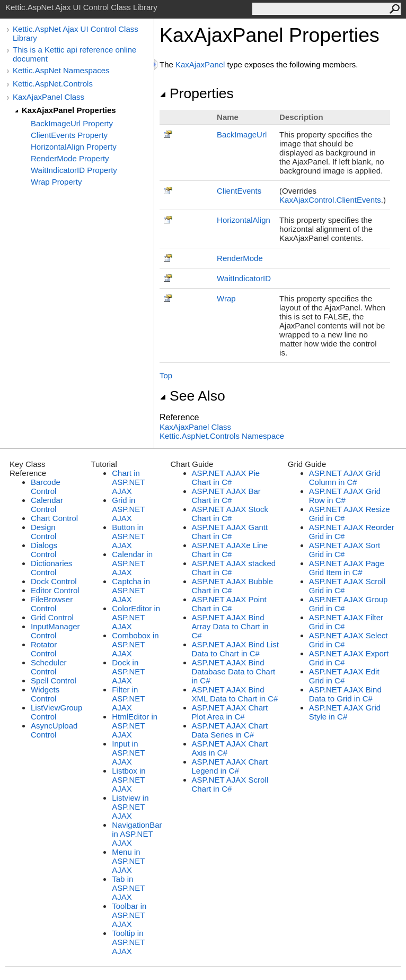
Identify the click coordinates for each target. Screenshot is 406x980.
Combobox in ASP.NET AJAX (135, 644)
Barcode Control (46, 487)
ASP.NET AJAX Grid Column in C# (345, 478)
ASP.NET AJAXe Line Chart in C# (230, 550)
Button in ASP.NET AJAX (128, 536)
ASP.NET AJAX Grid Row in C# (345, 496)
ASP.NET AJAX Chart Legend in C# (230, 766)
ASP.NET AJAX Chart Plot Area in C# (230, 712)
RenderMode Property (70, 158)
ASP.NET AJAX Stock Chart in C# (230, 514)
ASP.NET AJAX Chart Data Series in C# (230, 730)
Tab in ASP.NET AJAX (128, 888)
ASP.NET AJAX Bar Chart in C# (226, 496)
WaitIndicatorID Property (74, 170)
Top (166, 375)
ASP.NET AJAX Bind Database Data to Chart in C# (234, 671)
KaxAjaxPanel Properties (69, 110)
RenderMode (240, 258)
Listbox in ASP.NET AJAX (129, 780)
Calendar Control (47, 505)
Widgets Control (45, 694)
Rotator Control (44, 649)
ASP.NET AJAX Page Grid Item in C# (347, 568)
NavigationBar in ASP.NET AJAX (137, 834)
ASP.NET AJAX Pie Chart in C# (226, 478)
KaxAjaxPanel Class (48, 97)
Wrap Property (56, 182)
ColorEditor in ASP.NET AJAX (136, 617)
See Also (192, 396)
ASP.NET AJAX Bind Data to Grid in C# (345, 694)
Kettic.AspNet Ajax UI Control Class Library (76, 33)
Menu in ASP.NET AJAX (128, 861)
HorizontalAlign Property (74, 147)
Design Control (43, 532)
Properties (197, 93)
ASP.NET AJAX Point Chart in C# (229, 604)
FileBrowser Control (52, 604)
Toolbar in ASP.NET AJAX (129, 915)
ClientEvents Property (69, 135)
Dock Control (54, 581)
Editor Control (55, 590)
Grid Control (52, 617)
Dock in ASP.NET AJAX (128, 671)
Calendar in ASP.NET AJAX (132, 563)
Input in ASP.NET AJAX (128, 753)
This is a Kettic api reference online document (74, 54)
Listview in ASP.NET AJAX (130, 807)
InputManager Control (55, 631)
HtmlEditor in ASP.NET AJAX (135, 726)
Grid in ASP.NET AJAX (128, 509)
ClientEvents (239, 191)
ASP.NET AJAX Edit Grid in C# (344, 676)
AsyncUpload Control (54, 730)
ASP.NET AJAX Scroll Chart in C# (230, 784)
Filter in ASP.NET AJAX (128, 699)
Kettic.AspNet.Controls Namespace (222, 436)
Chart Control (54, 518)
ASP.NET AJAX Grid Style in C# (345, 712)
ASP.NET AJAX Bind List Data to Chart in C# (236, 649)
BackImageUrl (242, 135)
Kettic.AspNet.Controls (53, 84)
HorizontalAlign (244, 220)
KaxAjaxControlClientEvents (330, 200)
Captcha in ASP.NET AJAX (131, 590)
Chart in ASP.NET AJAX (128, 482)
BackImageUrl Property (72, 123)
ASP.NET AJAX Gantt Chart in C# (230, 532)
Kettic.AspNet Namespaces (61, 70)
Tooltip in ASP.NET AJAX (128, 942)
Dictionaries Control (51, 568)
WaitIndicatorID (244, 278)
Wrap (226, 298)
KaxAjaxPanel (200, 64)
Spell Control (54, 680)
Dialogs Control (44, 550)
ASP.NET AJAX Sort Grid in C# (345, 550)
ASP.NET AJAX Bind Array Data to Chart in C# (230, 626)
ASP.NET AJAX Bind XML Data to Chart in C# (235, 694)
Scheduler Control (49, 667)
